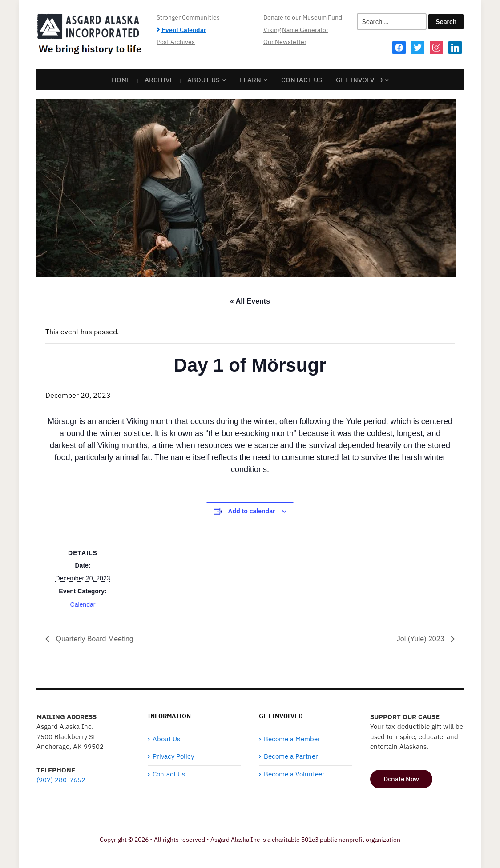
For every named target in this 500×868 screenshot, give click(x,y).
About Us (204, 80)
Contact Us (302, 80)
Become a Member (292, 739)
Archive (159, 80)
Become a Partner (291, 756)
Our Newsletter (285, 42)
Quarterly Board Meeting (94, 639)
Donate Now (401, 779)
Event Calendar (184, 30)
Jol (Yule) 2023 (421, 639)
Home (121, 80)
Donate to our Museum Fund (303, 17)
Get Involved (359, 80)
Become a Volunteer (294, 774)
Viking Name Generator (296, 30)
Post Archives (176, 42)
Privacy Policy (173, 756)
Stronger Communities (188, 17)
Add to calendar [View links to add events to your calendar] (252, 511)
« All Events (250, 301)
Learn (250, 80)
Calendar (83, 604)
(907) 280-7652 (61, 780)
